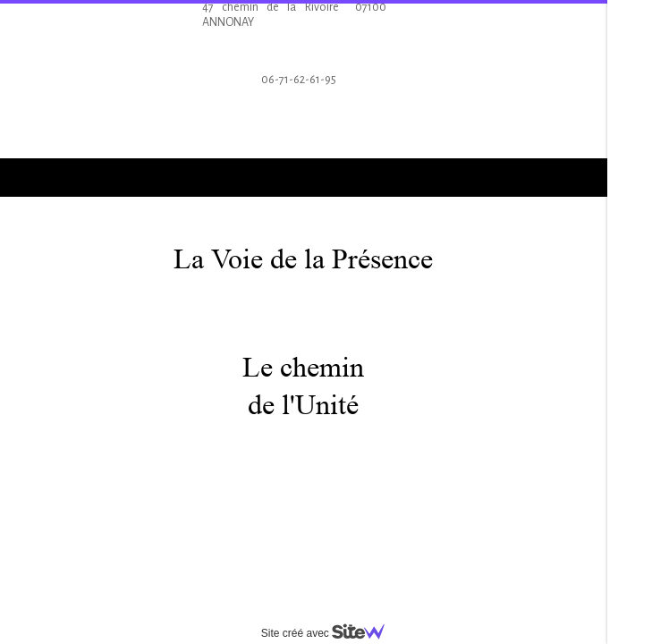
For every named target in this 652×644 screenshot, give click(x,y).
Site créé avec (330, 633)
